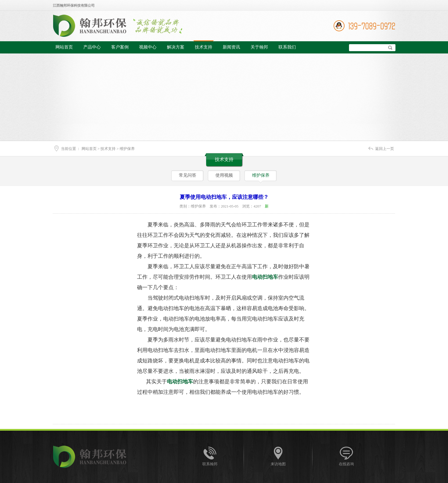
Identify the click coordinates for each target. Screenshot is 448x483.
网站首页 (64, 47)
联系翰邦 (210, 464)
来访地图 (278, 464)
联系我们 (287, 47)
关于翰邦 (259, 47)
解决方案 (176, 47)
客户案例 (120, 47)
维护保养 (127, 149)
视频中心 (148, 47)
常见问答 (188, 175)
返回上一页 (385, 149)
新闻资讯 (231, 47)
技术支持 (204, 47)
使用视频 (224, 175)
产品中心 (92, 47)
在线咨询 (346, 464)
